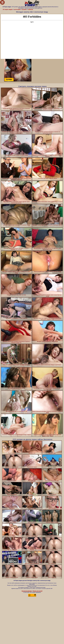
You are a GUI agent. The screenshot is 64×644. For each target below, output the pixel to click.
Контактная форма (27, 591)
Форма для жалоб (38, 591)
